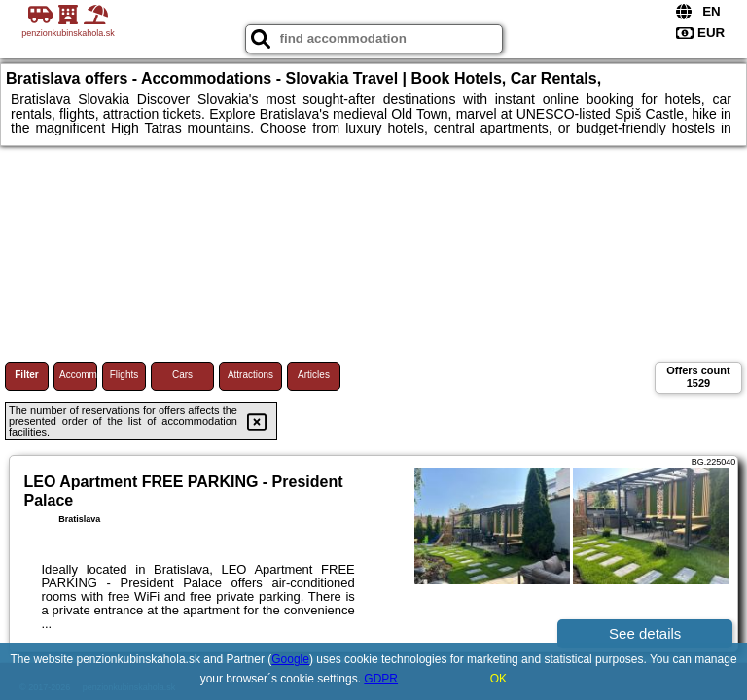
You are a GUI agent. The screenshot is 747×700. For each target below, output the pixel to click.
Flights (124, 375)
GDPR (381, 679)
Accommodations (78, 375)
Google (290, 659)
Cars (182, 375)
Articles (314, 375)
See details (645, 633)
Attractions (250, 375)
